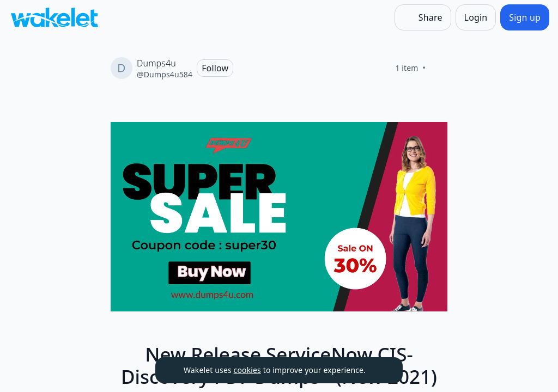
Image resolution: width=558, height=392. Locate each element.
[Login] (476, 17)
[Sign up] (525, 17)
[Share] (423, 17)
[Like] (439, 68)
